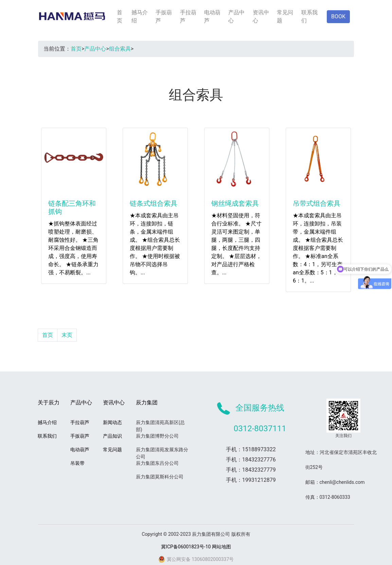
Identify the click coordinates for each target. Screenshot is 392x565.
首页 (120, 16)
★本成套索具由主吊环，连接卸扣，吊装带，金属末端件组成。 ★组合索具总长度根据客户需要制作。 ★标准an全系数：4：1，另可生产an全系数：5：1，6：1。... (318, 248)
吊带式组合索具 (317, 203)
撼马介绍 (140, 16)
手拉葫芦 (188, 16)
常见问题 (285, 16)
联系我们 (309, 16)
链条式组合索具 (154, 203)
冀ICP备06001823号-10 (186, 547)
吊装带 (77, 463)
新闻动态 (112, 422)
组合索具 (120, 49)
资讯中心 (261, 16)
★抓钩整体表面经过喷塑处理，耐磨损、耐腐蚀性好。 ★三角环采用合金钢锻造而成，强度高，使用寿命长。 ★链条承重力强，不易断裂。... (73, 248)
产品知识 (112, 436)
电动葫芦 (212, 16)
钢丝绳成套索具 (235, 203)
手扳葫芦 (164, 16)
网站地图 (221, 547)
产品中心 (236, 16)
